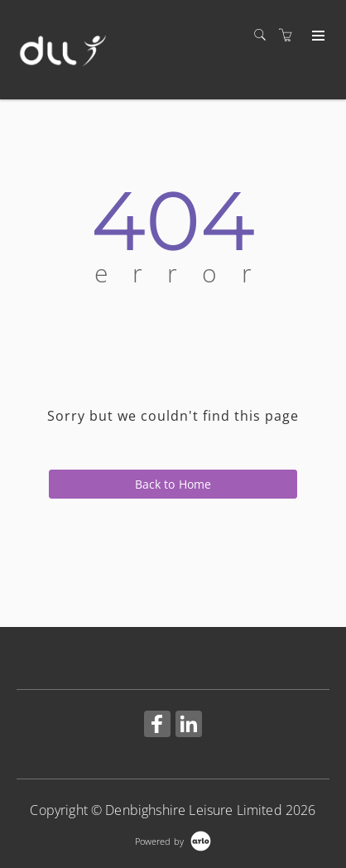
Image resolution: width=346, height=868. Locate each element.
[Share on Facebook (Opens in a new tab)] (157, 726)
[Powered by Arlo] (173, 839)
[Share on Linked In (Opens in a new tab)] (189, 726)
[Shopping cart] (290, 35)
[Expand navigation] (317, 36)
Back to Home (173, 484)
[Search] (264, 35)
